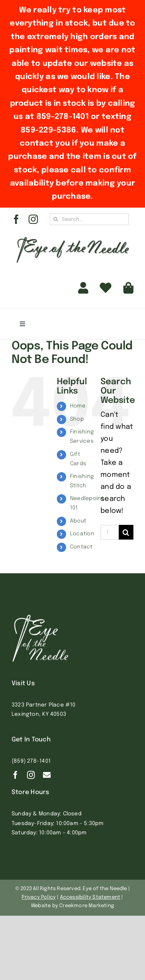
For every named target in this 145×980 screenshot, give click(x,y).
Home (78, 406)
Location (82, 534)
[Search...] (89, 219)
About (78, 521)
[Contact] (47, 775)
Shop (77, 419)
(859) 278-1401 (31, 761)
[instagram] (33, 219)
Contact (81, 547)
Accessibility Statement (90, 897)
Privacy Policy (39, 897)
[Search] (56, 219)
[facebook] (16, 219)
